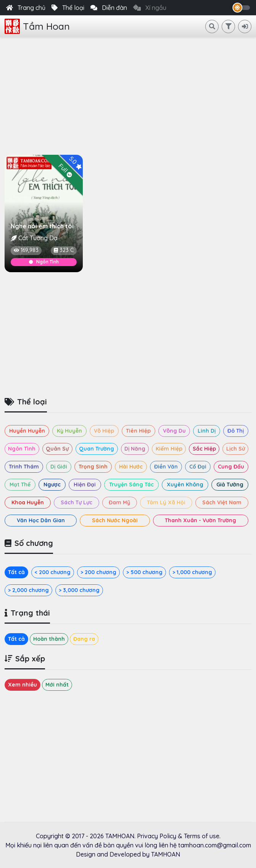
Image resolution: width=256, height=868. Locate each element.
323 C (64, 250)
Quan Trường (97, 449)
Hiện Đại (85, 485)
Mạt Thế (20, 485)
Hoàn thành (49, 639)
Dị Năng (135, 449)
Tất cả (16, 572)
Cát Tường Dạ (38, 238)
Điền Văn (166, 467)
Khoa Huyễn (28, 502)
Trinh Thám (24, 467)
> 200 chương (98, 572)
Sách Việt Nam (222, 502)
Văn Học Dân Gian (41, 520)
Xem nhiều (23, 685)
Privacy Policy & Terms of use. (179, 836)
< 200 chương (53, 572)
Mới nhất (57, 685)
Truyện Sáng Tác (131, 485)
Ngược (52, 485)
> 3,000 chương (79, 590)
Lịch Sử (236, 449)
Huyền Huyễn (27, 431)
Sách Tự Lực (76, 502)
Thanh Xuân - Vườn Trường (200, 520)
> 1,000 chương (192, 572)
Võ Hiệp (104, 431)
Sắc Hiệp (204, 449)
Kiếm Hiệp (169, 449)
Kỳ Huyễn (69, 431)
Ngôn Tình (44, 262)
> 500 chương (144, 572)
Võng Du (174, 431)
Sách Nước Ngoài (115, 520)
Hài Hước (131, 467)
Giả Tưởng (230, 485)
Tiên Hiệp (138, 431)
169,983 (26, 250)
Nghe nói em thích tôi (42, 226)
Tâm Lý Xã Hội (166, 502)
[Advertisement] (128, 95)
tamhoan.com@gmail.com (215, 845)
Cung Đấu (231, 467)
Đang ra (84, 639)
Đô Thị (236, 431)
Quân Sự (57, 449)
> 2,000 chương (28, 590)
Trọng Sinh (93, 467)
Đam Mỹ (119, 502)
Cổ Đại (198, 467)
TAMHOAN (120, 836)
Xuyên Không (185, 485)
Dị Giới (59, 467)
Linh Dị (207, 431)
